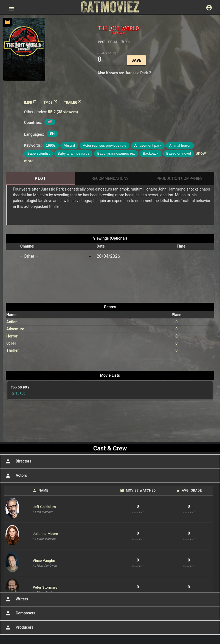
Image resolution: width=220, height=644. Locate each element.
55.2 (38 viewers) (63, 112)
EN (53, 134)
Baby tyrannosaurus (74, 153)
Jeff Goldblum (44, 507)
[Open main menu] (11, 9)
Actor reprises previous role (105, 145)
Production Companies (180, 178)
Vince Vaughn (44, 561)
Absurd (69, 145)
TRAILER (73, 103)
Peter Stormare (45, 587)
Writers (16, 599)
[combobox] (57, 256)
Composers (20, 613)
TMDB (50, 103)
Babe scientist (39, 153)
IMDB (30, 103)
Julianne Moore (45, 534)
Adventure (15, 329)
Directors (18, 461)
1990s (51, 145)
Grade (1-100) (107, 53)
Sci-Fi (11, 343)
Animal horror (180, 145)
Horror (12, 336)
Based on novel (179, 153)
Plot (41, 178)
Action (12, 322)
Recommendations (110, 178)
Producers (19, 628)
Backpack (151, 153)
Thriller (12, 350)
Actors (15, 476)
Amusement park (148, 145)
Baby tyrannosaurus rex (116, 153)
